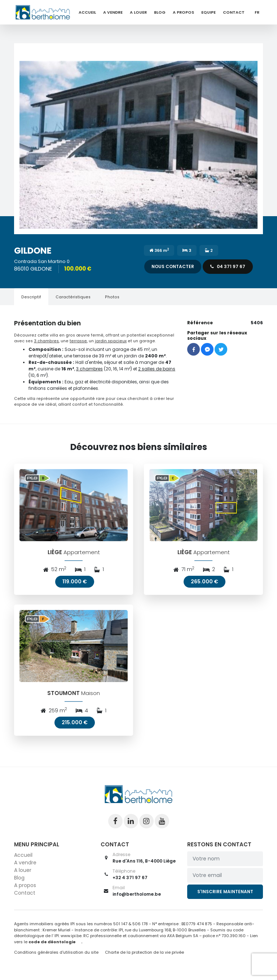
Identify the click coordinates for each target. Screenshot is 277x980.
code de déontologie (52, 948)
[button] (138, 139)
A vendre (113, 12)
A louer (138, 12)
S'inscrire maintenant (225, 898)
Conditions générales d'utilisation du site (56, 959)
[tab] (31, 297)
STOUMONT (64, 700)
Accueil (87, 12)
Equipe (208, 12)
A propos (183, 12)
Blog (160, 12)
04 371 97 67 (228, 266)
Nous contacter (173, 266)
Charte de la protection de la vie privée (144, 959)
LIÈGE (55, 555)
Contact (234, 12)
